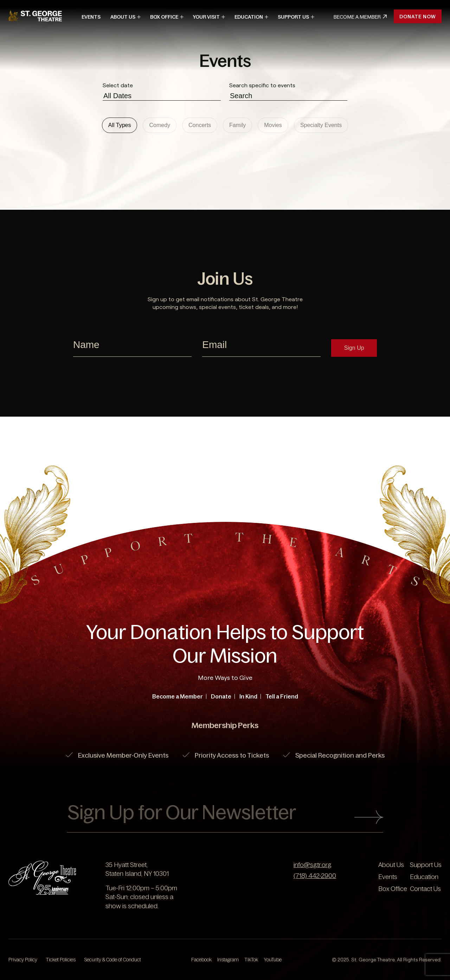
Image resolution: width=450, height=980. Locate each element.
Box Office (164, 17)
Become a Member (178, 696)
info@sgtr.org (313, 865)
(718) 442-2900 (315, 876)
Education (249, 17)
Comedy (160, 125)
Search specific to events (262, 85)
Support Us (293, 17)
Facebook (201, 960)
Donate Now (418, 17)
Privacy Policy (23, 960)
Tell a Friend (282, 696)
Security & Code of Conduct (112, 960)
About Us (123, 17)
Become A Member (360, 17)
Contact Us (425, 889)
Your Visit (206, 17)
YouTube (273, 960)
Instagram (228, 960)
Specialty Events (321, 125)
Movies (273, 125)
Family (237, 125)
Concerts (200, 125)
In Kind (248, 696)
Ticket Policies (61, 960)
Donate (221, 696)
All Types (120, 125)
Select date (118, 85)
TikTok (251, 960)
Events (91, 17)
